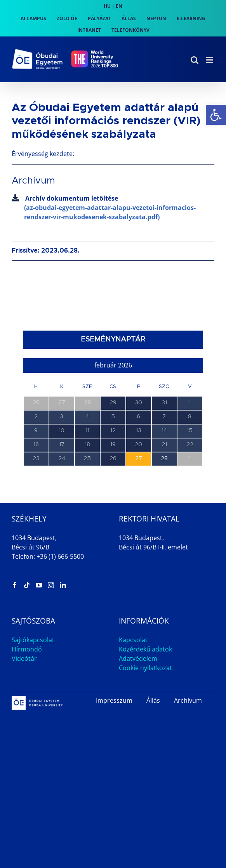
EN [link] (119, 6)
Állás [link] (153, 700)
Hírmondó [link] (27, 649)
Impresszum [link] (114, 700)
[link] (216, 115)
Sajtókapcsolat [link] (33, 640)
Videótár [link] (24, 658)
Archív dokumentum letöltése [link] (113, 208)
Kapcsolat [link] (133, 640)
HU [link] (107, 6)
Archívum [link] (188, 700)
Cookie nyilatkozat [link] (145, 668)
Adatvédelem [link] (138, 658)
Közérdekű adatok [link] (145, 649)
